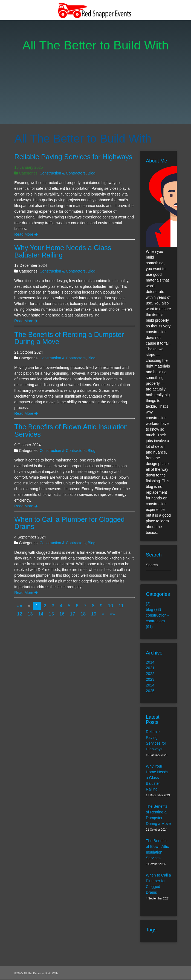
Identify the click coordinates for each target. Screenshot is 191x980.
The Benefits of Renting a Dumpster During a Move (69, 338)
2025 (150, 691)
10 (110, 606)
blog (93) (153, 610)
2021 (150, 668)
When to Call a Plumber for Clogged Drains (69, 523)
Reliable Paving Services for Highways (73, 157)
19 (94, 614)
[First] (20, 606)
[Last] (112, 614)
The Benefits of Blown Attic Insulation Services (71, 430)
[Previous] (29, 606)
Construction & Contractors (63, 173)
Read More (26, 234)
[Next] (103, 614)
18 (83, 614)
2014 (150, 662)
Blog (92, 173)
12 (20, 614)
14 (41, 614)
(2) (148, 604)
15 (51, 614)
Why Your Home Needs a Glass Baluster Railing (63, 251)
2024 (150, 685)
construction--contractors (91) (157, 621)
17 (73, 614)
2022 (150, 674)
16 (62, 614)
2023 (150, 680)
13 (30, 614)
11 (121, 606)
